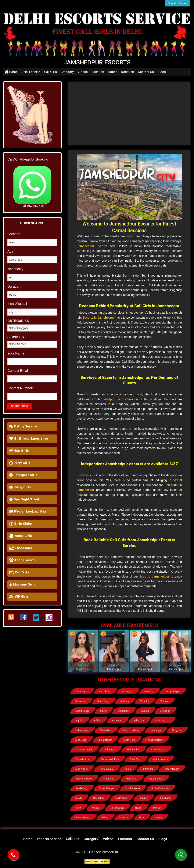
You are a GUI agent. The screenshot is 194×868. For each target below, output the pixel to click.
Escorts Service (49, 839)
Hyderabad (121, 798)
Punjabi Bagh (156, 779)
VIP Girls (19, 597)
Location (98, 72)
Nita (114, 665)
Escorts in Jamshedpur (99, 318)
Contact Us (146, 72)
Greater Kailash (84, 779)
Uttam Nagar (162, 720)
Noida (79, 798)
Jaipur (105, 817)
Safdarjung (81, 788)
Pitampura (147, 769)
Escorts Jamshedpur (154, 576)
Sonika (145, 665)
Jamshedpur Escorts (92, 246)
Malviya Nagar (172, 691)
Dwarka (145, 711)
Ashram (125, 701)
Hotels (113, 72)
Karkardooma (160, 759)
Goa (142, 817)
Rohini (98, 720)
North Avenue (106, 769)
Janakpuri (81, 701)
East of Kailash (131, 730)
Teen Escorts (22, 560)
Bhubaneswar (83, 817)
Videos (83, 72)
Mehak (83, 665)
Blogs (162, 72)
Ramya (176, 665)
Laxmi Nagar (82, 711)
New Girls (19, 451)
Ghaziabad (106, 730)
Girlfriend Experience (29, 439)
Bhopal (157, 808)
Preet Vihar (132, 779)
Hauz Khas (105, 691)
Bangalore (99, 798)
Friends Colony (155, 740)
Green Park (109, 779)
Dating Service (23, 426)
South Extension (160, 788)
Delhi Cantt (136, 759)
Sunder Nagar (171, 769)
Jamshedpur (117, 808)
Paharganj (139, 720)
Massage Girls (22, 584)
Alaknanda (110, 750)
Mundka (144, 701)
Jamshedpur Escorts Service (117, 399)
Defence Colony (110, 759)
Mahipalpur (82, 691)
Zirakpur (143, 798)
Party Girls (20, 463)
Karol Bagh (103, 701)
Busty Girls (20, 487)
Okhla (128, 769)
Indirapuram (82, 730)
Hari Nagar (127, 691)
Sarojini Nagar (106, 788)
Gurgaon (177, 730)
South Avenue (133, 788)
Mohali (96, 808)
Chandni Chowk (84, 750)
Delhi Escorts (31, 72)
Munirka (164, 701)
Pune (78, 808)
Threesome (21, 548)
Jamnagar (156, 730)
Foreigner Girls (23, 475)
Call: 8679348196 (32, 206)
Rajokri (79, 720)
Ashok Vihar (133, 750)
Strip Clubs (21, 524)
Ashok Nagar (158, 750)
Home (11, 72)
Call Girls (50, 72)
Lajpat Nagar (105, 740)
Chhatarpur (123, 711)
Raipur (139, 808)
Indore (158, 817)
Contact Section (178, 3)
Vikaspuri (165, 711)
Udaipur (124, 817)
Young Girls (21, 536)
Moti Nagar (81, 769)
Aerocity (149, 691)
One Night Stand (24, 499)
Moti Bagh (81, 740)
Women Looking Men (28, 512)
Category (67, 72)
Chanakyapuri (83, 759)
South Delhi (129, 740)
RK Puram (117, 720)
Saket (103, 711)
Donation (128, 72)
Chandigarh (165, 798)
